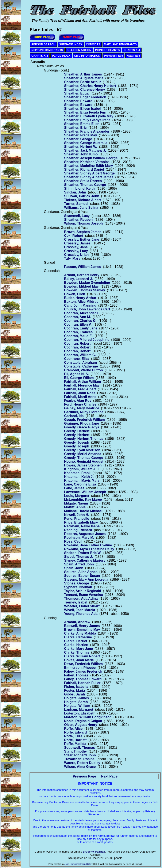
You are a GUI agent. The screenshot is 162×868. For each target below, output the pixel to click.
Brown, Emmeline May (82, 630)
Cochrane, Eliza (77, 359)
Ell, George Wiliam (79, 378)
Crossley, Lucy (76, 251)
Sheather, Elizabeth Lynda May (89, 116)
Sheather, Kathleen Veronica (87, 162)
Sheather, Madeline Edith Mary (88, 166)
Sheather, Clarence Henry (85, 90)
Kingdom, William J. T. (82, 469)
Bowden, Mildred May (81, 286)
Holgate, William (77, 706)
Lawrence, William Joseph (85, 492)
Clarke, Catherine (78, 637)
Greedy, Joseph (77, 442)
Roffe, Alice (73, 729)
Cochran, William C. (80, 355)
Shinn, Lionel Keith (79, 189)
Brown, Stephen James (83, 232)
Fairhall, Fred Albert (80, 389)
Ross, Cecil (73, 541)
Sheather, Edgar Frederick (85, 97)
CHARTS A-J (132, 50)
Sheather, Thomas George (85, 185)
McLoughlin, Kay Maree (83, 500)
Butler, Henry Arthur (80, 298)
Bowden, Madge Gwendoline (87, 283)
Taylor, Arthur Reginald (83, 591)
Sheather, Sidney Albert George (89, 173)
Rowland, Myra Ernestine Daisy (89, 549)
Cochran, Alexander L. (82, 313)
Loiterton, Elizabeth (80, 713)
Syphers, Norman (78, 587)
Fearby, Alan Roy (78, 401)
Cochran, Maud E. (78, 336)
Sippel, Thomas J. (78, 557)
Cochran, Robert (77, 343)
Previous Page (113, 56)
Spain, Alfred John (79, 564)
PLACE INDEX (61, 56)
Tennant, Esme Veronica (84, 595)
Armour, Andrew (77, 622)
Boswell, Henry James (82, 626)
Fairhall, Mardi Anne (80, 397)
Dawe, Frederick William (83, 664)
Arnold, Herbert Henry (82, 275)
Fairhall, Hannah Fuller (82, 683)
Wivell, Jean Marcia (80, 610)
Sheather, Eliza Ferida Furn (86, 112)
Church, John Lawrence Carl (87, 309)
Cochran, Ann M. (78, 317)
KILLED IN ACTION (79, 50)
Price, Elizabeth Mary (81, 522)
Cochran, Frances (78, 332)
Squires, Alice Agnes (81, 572)
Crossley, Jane (76, 247)
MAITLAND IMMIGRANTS (120, 44)
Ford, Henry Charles (80, 404)
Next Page (133, 56)
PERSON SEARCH (43, 44)
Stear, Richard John (80, 755)
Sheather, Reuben (78, 220)
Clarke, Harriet (76, 641)
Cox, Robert (74, 236)
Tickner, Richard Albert (82, 200)
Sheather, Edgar (77, 93)
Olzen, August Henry (81, 725)
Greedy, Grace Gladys (82, 427)
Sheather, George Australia (86, 143)
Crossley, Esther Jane (82, 239)
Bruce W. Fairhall (94, 852)
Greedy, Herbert (77, 431)
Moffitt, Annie (75, 507)
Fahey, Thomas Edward (83, 679)
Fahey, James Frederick (83, 671)
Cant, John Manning (80, 305)
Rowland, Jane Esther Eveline (88, 545)
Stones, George (77, 583)
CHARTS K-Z (40, 56)
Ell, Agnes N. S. (76, 374)
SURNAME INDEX (71, 44)
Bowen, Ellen (75, 294)
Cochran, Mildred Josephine (87, 340)
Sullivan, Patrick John (82, 196)
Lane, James (74, 488)
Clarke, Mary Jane (78, 649)
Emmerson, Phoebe (80, 668)
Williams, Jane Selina (81, 208)
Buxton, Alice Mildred (81, 302)
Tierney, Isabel (76, 602)
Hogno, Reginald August (84, 461)
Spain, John (74, 568)
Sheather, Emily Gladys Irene (87, 120)
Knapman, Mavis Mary (82, 481)
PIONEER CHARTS (107, 50)
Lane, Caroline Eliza (80, 484)
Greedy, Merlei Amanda (83, 454)
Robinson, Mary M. (79, 538)
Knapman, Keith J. (79, 477)
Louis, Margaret (77, 496)
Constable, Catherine (81, 366)
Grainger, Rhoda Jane (82, 423)
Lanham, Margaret (79, 710)
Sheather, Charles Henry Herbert (90, 86)
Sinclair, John (75, 192)
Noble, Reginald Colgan (83, 721)
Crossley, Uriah (76, 255)
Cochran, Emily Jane (81, 328)
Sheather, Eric (75, 128)
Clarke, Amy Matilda (80, 633)
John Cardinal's (72, 864)
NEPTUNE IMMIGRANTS (47, 50)
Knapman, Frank (77, 473)
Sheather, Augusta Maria (84, 78)
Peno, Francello (77, 519)
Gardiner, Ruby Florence (84, 412)
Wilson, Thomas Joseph (83, 223)
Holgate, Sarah (76, 702)
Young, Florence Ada (81, 614)
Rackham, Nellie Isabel (82, 526)
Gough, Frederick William (84, 420)
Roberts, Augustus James (85, 534)
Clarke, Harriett (76, 645)
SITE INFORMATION (87, 56)
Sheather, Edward (78, 101)
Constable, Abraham (80, 363)
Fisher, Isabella (76, 687)
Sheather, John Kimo (81, 154)
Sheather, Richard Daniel (84, 169)
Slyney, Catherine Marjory (85, 560)
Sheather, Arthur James (83, 74)
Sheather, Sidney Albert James (89, 177)
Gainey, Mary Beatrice (82, 408)
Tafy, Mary (72, 258)
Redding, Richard (78, 530)
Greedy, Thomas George (84, 458)
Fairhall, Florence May (82, 385)
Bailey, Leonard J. (78, 279)
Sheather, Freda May (81, 135)
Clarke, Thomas (77, 652)
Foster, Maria (75, 690)
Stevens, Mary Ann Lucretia (86, 579)
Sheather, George (78, 139)
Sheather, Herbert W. (81, 147)
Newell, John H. (77, 515)
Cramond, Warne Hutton (83, 370)
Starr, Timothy (75, 751)
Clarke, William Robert (82, 656)
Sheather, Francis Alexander (87, 131)
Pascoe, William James (83, 267)
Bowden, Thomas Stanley (85, 290)
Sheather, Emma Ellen (82, 124)
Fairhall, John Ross (80, 393)
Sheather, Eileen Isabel (82, 109)
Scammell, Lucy (77, 216)
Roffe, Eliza (73, 736)
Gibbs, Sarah (75, 694)
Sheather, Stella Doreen (83, 181)
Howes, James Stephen (83, 465)
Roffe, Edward (76, 732)
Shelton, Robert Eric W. (83, 553)
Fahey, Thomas (76, 675)
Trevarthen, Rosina (79, 759)
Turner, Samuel (76, 204)
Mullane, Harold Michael (83, 511)
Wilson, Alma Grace (80, 767)
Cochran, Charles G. (80, 321)
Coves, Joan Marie (79, 660)
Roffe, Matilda (75, 744)
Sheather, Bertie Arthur (83, 82)
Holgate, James (76, 698)
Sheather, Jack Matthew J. (85, 150)
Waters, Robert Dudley (82, 763)
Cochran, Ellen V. (78, 324)
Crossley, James (77, 243)
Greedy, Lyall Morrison (82, 450)
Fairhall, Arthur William (82, 382)
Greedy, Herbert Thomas (84, 439)
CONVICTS (93, 44)
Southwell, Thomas (80, 748)
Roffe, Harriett (75, 740)
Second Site (85, 864)
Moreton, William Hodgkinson (88, 717)
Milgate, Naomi (76, 503)
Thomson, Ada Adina (81, 599)
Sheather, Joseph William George (91, 158)
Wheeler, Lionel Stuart (82, 606)
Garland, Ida (74, 416)
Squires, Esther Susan (82, 576)
